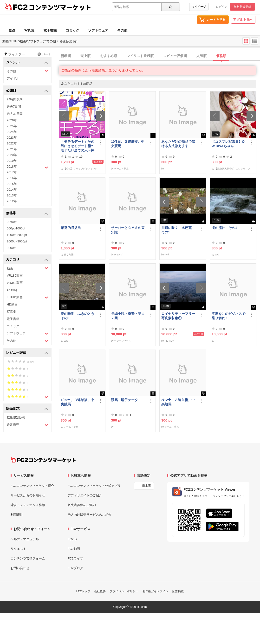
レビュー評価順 (175, 56)
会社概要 (100, 591)
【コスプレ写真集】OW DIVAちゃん (228, 144)
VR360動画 (15, 283)
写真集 (29, 30)
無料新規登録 (242, 7)
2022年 (12, 143)
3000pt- (12, 248)
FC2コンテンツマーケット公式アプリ (94, 486)
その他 (122, 30)
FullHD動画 (28, 297)
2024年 (12, 132)
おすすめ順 (109, 56)
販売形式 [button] (27, 409)
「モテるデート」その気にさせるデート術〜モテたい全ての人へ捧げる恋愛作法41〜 (78, 146)
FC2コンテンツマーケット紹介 (32, 486)
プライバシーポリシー (124, 591)
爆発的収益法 (71, 228)
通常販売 (28, 425)
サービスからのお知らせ (28, 495)
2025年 (12, 126)
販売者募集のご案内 (82, 505)
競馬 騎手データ (124, 400)
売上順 (85, 56)
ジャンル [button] (27, 62)
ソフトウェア (98, 30)
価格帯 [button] (27, 213)
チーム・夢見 (121, 169)
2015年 (12, 184)
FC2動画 (74, 549)
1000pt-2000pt (17, 235)
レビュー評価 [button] (27, 353)
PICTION (169, 341)
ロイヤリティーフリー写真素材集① (178, 316)
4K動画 (12, 290)
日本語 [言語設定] (146, 486)
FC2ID (72, 539)
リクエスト (18, 549)
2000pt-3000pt (17, 241)
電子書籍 (50, 30)
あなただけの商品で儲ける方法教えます (178, 144)
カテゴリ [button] (27, 260)
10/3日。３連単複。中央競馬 (128, 144)
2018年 (28, 167)
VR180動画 (15, 276)
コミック (72, 30)
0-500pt (12, 222)
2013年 (12, 195)
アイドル (13, 78)
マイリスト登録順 (140, 56)
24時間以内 (15, 99)
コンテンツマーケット (60, 7)
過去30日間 (15, 114)
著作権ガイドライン (155, 591)
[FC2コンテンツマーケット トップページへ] (43, 460)
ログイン (221, 7)
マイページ (199, 7)
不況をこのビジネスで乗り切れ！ (228, 316)
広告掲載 (178, 591)
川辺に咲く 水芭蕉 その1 (178, 230)
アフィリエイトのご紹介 (85, 495)
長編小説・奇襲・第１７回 (128, 316)
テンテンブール (123, 341)
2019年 (12, 161)
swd (167, 255)
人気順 (201, 56)
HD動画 (12, 304)
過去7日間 (14, 107)
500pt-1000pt (16, 228)
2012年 (12, 201)
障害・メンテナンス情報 (28, 505)
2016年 (12, 178)
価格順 (221, 56)
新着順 (66, 56)
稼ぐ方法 (69, 255)
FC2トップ (83, 591)
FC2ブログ (75, 568)
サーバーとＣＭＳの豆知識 (128, 230)
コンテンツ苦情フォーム (28, 558)
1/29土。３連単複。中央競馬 (77, 402)
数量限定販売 (16, 417)
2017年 (12, 172)
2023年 (12, 138)
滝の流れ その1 (224, 228)
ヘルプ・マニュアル (25, 539)
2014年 (12, 190)
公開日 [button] (27, 91)
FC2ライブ (75, 558)
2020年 (12, 155)
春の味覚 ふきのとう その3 (78, 316)
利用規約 (17, 515)
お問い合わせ (20, 568)
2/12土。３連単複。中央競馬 (178, 402)
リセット (44, 54)
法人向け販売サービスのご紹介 (90, 515)
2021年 (12, 149)
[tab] (159, 56)
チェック (119, 255)
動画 (12, 30)
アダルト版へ (243, 20)
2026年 (12, 120)
